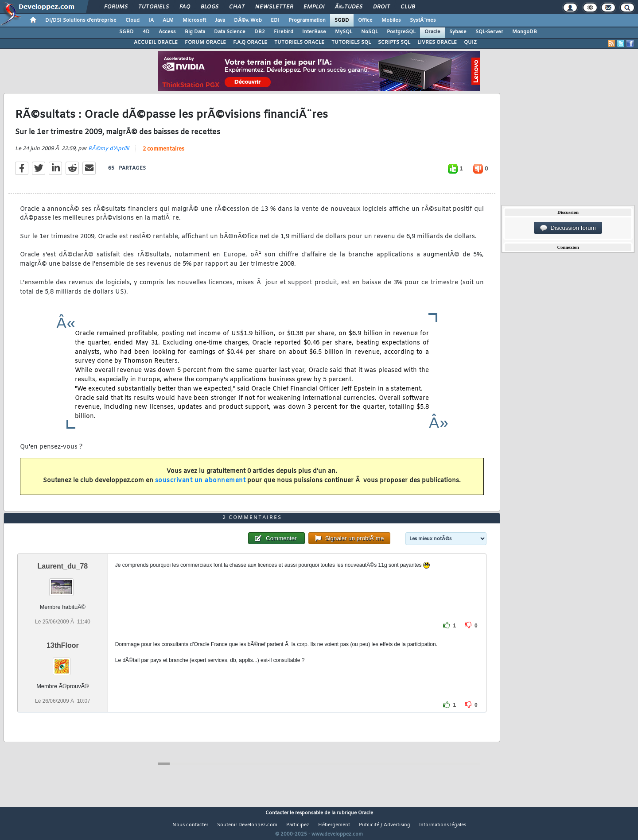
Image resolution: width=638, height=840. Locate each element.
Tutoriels (154, 7)
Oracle (432, 32)
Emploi (314, 7)
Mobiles (391, 20)
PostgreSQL (401, 32)
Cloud (132, 20)
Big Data (195, 32)
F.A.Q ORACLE (250, 43)
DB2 (260, 32)
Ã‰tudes (349, 7)
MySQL (344, 32)
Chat (237, 7)
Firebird (284, 32)
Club (408, 7)
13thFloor (63, 662)
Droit (381, 7)
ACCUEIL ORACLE (156, 43)
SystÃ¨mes (423, 20)
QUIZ (470, 43)
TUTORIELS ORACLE (299, 43)
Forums (116, 7)
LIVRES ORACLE (437, 43)
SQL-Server (489, 32)
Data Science (230, 32)
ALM (168, 20)
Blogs (210, 7)
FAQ (185, 7)
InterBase (314, 32)
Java (220, 20)
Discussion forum (568, 228)
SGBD (342, 20)
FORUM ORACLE (205, 43)
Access (167, 32)
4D (146, 32)
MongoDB (525, 32)
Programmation (307, 20)
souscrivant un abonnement (200, 486)
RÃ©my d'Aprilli (109, 154)
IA (151, 20)
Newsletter (274, 7)
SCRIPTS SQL (394, 43)
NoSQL (370, 32)
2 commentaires (163, 155)
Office (365, 20)
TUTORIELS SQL (351, 43)
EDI (275, 20)
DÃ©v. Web (248, 20)
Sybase (458, 32)
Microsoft (194, 20)
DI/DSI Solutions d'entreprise (81, 20)
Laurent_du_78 (62, 583)
